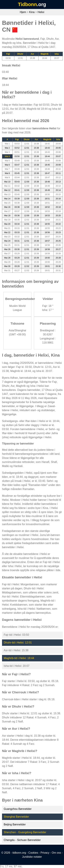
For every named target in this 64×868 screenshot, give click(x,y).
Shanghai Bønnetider (16, 817)
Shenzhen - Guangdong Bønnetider (25, 832)
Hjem (23, 12)
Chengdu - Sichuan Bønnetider (22, 840)
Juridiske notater (32, 857)
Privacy (45, 853)
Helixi (41, 12)
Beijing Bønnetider (15, 824)
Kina (32, 12)
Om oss (56, 853)
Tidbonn (27, 4)
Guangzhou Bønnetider (18, 809)
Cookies (33, 853)
